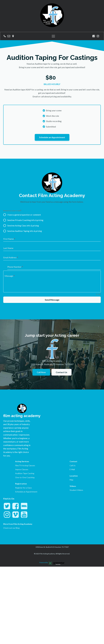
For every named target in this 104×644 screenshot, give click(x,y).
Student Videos (76, 466)
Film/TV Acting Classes (25, 442)
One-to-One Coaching (25, 454)
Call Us (73, 442)
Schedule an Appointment (52, 114)
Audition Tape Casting (25, 450)
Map (71, 456)
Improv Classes (22, 446)
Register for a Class (23, 464)
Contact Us (62, 348)
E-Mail (72, 446)
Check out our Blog (11, 504)
